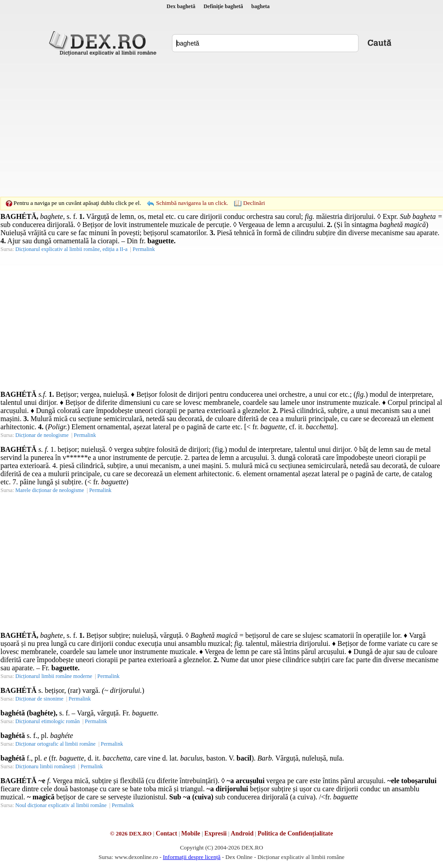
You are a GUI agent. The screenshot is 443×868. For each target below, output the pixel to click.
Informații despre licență (192, 857)
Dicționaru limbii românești (45, 766)
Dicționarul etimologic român (48, 721)
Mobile (191, 833)
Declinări (254, 203)
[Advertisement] (208, 126)
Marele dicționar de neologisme (50, 490)
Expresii (216, 833)
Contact (166, 833)
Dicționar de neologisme (42, 435)
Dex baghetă (181, 6)
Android (242, 833)
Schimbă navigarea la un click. (192, 203)
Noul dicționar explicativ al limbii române (61, 805)
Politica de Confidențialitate (295, 833)
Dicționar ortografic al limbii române (55, 744)
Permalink (144, 249)
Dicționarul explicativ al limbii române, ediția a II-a (72, 249)
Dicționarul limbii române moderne (54, 676)
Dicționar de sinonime (39, 699)
